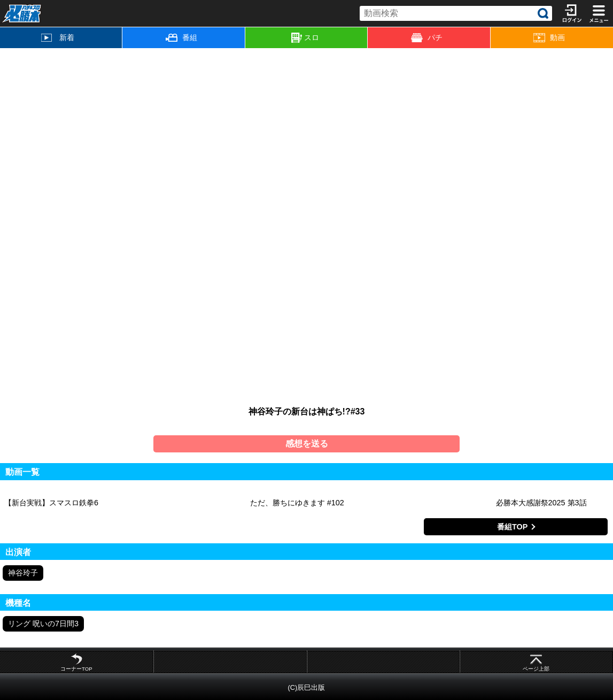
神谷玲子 (23, 573)
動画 (549, 38)
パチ (427, 38)
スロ (305, 38)
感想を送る (307, 444)
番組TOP (512, 527)
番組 (181, 37)
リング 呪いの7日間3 (43, 624)
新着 (58, 37)
